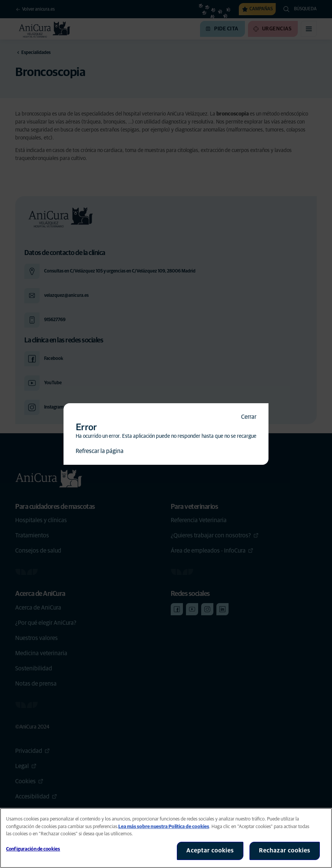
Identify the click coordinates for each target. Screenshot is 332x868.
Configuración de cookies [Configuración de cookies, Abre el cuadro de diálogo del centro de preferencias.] (33, 849)
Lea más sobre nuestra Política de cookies (164, 827)
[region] (166, 838)
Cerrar (249, 417)
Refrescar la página (100, 451)
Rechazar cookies (285, 851)
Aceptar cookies (210, 851)
